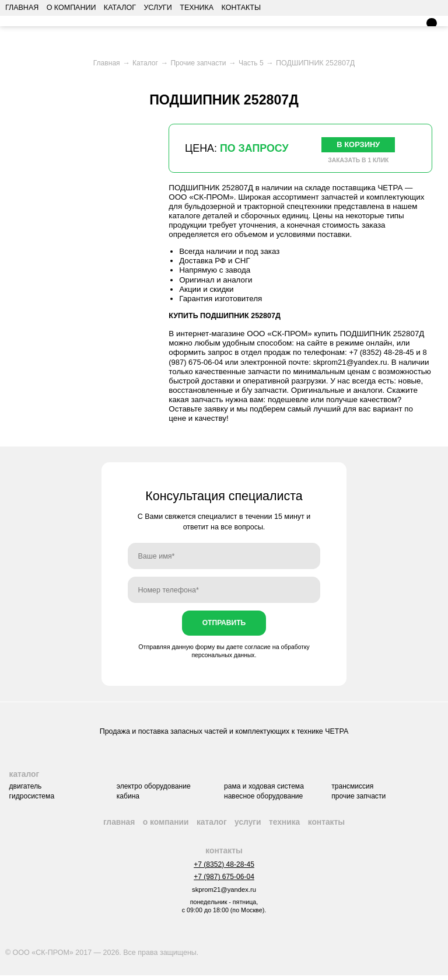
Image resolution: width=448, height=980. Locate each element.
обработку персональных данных (251, 653)
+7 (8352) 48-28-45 (382, 353)
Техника (197, 8)
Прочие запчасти (362, 798)
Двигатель (22, 789)
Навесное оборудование (265, 798)
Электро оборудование (153, 789)
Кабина (126, 798)
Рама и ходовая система (265, 789)
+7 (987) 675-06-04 (224, 881)
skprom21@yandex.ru (353, 363)
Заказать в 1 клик (359, 162)
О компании (71, 8)
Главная (22, 8)
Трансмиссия (356, 789)
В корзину (358, 144)
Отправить (224, 625)
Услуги (157, 8)
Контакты (241, 8)
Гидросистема (29, 798)
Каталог (120, 8)
